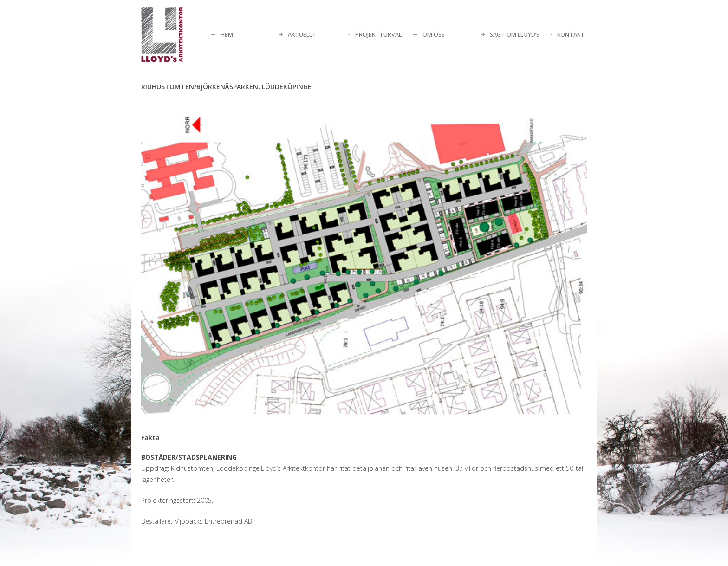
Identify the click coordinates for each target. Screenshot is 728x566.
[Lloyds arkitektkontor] (162, 35)
